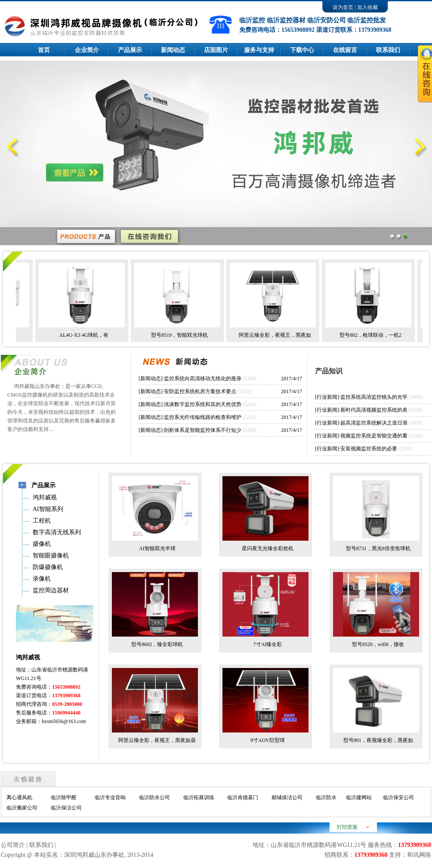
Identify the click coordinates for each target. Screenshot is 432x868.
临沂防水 (326, 797)
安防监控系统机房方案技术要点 (200, 391)
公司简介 (13, 845)
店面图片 (216, 50)
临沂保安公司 (398, 797)
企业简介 (87, 50)
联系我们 (41, 845)
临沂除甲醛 (64, 797)
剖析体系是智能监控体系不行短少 (203, 430)
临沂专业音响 (110, 797)
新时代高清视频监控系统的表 (374, 410)
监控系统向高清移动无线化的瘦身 (203, 379)
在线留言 (345, 50)
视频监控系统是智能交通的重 (374, 436)
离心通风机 (19, 797)
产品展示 (130, 50)
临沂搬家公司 (22, 808)
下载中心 (302, 50)
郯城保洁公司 (287, 797)
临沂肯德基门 (243, 797)
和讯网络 (419, 855)
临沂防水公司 (154, 797)
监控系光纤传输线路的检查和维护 (203, 417)
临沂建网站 (359, 797)
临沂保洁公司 (66, 808)
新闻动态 (173, 50)
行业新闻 (327, 397)
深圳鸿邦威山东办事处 (94, 855)
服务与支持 (259, 50)
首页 (44, 50)
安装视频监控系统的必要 (369, 449)
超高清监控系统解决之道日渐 (374, 423)
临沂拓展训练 (199, 797)
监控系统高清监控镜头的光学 (374, 397)
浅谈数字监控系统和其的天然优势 (203, 404)
